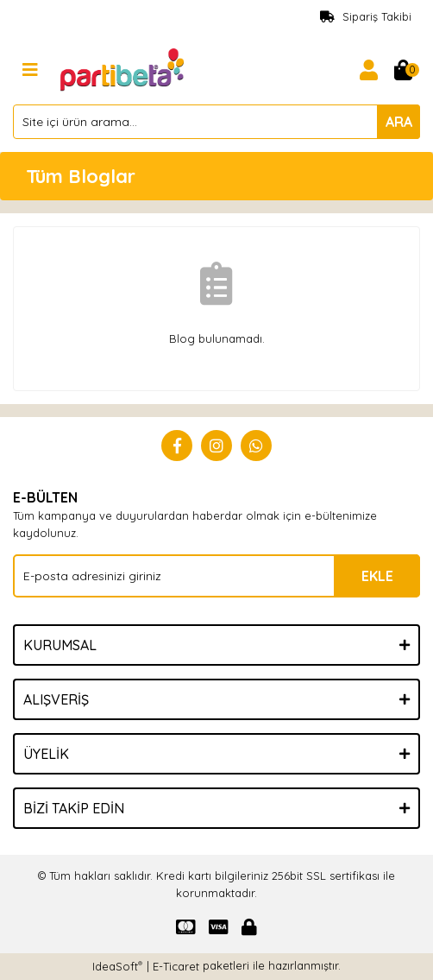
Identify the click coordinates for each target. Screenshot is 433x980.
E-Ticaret (176, 966)
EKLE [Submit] (377, 576)
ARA (399, 122)
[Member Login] (368, 70)
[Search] (216, 122)
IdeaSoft (117, 966)
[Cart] (403, 70)
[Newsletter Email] (216, 576)
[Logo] (123, 68)
